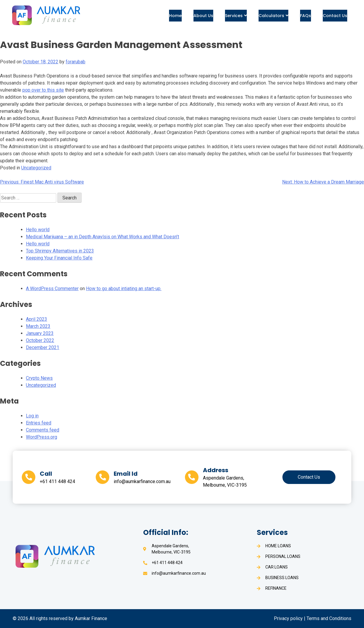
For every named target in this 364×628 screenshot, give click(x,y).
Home (175, 16)
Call (46, 474)
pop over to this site (43, 90)
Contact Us (335, 16)
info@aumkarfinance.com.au (142, 481)
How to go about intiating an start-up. (124, 289)
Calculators (273, 16)
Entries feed (39, 423)
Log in (32, 416)
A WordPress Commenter (52, 289)
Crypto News (39, 378)
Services (236, 16)
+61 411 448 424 (57, 481)
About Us (203, 16)
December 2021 (43, 347)
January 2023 (40, 333)
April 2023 (37, 319)
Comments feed (43, 430)
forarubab (76, 62)
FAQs (306, 16)
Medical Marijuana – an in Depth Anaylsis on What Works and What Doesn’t (102, 237)
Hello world (38, 230)
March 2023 (38, 326)
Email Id (126, 474)
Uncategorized (36, 168)
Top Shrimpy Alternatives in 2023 (60, 251)
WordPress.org (42, 437)
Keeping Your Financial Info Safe (59, 258)
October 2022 (40, 340)
